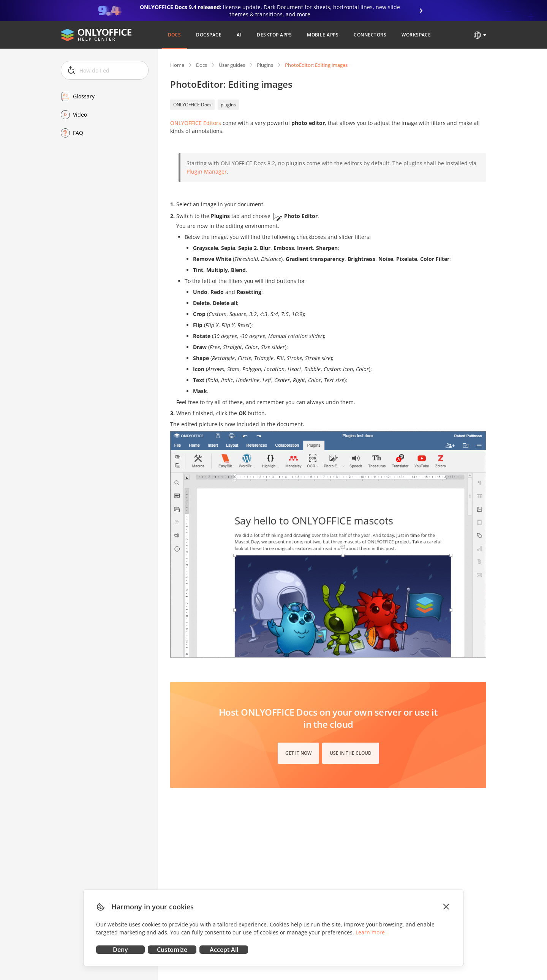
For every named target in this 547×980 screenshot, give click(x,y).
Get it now (298, 753)
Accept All (224, 950)
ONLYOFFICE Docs (192, 105)
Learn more (370, 932)
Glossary (84, 96)
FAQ (78, 133)
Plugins (265, 65)
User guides (232, 65)
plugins (228, 105)
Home (177, 65)
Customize (172, 950)
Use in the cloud (351, 753)
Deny (120, 950)
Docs (202, 65)
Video (80, 115)
